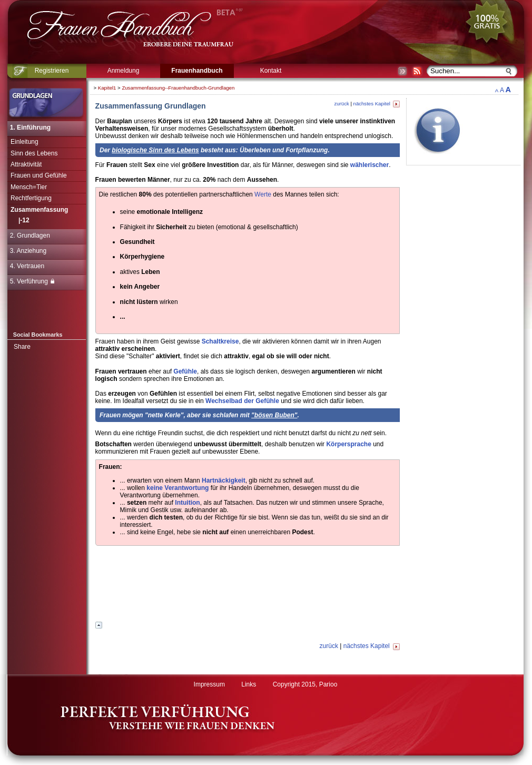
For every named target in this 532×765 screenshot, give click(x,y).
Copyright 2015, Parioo (305, 684)
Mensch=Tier (29, 187)
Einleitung (24, 142)
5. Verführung (32, 281)
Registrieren (52, 71)
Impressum (209, 684)
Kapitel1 (107, 88)
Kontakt (271, 71)
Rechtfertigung (31, 198)
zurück (341, 104)
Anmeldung (124, 71)
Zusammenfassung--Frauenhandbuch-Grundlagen (178, 88)
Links (249, 684)
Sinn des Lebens (34, 153)
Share (22, 347)
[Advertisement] (248, 585)
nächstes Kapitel (377, 104)
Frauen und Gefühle (39, 175)
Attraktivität (26, 164)
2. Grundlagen (30, 236)
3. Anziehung (28, 251)
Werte (263, 194)
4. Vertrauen (27, 266)
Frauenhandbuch (197, 71)
